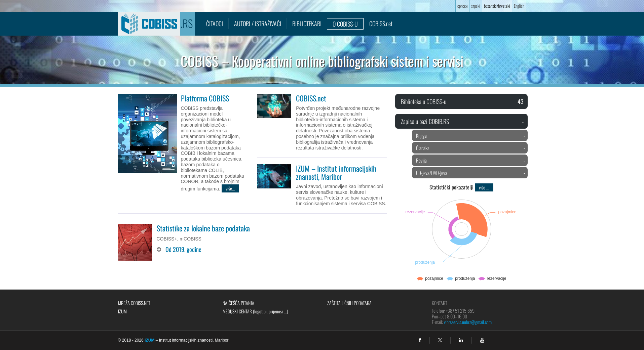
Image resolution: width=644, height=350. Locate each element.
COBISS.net (381, 24)
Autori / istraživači (258, 24)
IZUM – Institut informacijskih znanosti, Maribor (336, 172)
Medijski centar (255, 311)
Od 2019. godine (183, 249)
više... (230, 188)
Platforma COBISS (205, 98)
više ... (484, 187)
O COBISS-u (345, 24)
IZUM (122, 311)
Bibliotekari (307, 24)
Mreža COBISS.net (134, 303)
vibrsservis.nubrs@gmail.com (468, 322)
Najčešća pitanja (238, 303)
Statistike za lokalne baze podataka (203, 228)
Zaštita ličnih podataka (349, 303)
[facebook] (420, 340)
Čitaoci (215, 24)
